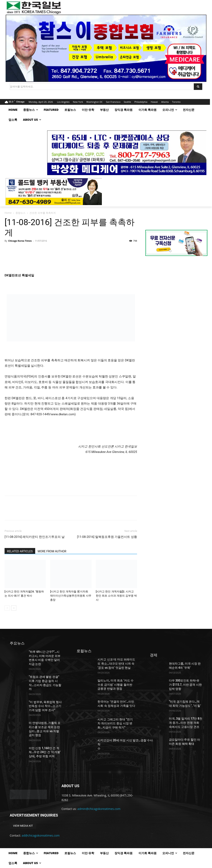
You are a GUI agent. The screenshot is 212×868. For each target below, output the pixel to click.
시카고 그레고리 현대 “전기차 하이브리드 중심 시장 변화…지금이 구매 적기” (115, 723)
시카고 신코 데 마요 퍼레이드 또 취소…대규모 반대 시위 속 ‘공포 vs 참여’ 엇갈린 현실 (116, 663)
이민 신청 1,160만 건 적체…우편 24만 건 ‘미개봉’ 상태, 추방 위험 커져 (45, 752)
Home (8, 213)
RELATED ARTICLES (20, 551)
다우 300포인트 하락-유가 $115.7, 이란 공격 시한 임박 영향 (185, 685)
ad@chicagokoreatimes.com (41, 835)
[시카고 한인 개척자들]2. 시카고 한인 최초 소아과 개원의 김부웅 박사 (116, 596)
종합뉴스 (20, 213)
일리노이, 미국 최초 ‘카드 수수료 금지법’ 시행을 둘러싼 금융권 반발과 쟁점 (116, 685)
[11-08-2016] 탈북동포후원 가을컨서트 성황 (107, 537)
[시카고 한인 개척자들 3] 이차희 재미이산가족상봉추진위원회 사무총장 (71, 596)
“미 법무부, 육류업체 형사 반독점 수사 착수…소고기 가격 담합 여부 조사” (45, 706)
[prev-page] (7, 608)
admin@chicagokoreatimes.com (99, 809)
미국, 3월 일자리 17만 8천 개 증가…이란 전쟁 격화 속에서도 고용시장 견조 (186, 723)
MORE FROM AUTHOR (52, 551)
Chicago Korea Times (20, 241)
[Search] (198, 87)
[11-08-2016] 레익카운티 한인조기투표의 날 (35, 537)
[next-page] (14, 608)
